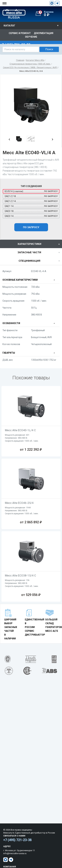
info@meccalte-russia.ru (15, 853)
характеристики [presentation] (29, 244)
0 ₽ (50, 14)
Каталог (9, 26)
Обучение (31, 37)
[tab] (31, 244)
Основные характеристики (20, 280)
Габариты (9, 353)
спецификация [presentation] (29, 261)
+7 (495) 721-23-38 (17, 840)
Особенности (11, 323)
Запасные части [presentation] (29, 252)
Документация (44, 33)
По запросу (31, 227)
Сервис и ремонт (20, 33)
